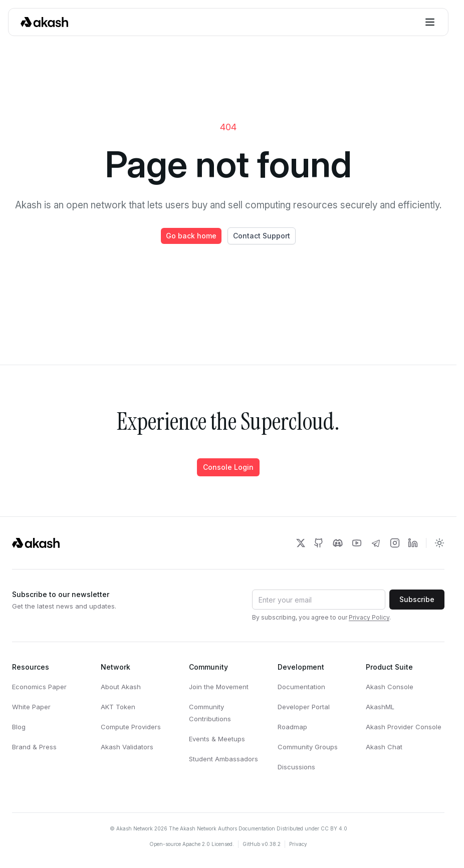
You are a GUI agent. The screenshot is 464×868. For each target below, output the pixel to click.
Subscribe (417, 599)
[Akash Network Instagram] (395, 543)
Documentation (301, 687)
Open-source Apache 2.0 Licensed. (192, 844)
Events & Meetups (217, 739)
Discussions (296, 767)
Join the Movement (219, 687)
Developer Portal (304, 707)
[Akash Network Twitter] (301, 543)
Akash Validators (127, 747)
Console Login (228, 467)
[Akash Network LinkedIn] (413, 543)
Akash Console (390, 687)
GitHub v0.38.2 (262, 844)
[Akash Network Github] (319, 543)
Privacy (298, 844)
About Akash (121, 687)
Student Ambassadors (223, 759)
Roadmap (292, 727)
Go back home (191, 236)
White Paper (31, 707)
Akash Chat (384, 747)
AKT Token (118, 707)
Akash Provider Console (404, 727)
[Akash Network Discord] (338, 543)
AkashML (380, 707)
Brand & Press (34, 747)
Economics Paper (39, 687)
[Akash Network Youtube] (357, 543)
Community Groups (308, 747)
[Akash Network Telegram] (376, 543)
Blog (19, 727)
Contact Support (262, 236)
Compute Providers (131, 727)
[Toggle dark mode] (439, 543)
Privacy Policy (369, 617)
